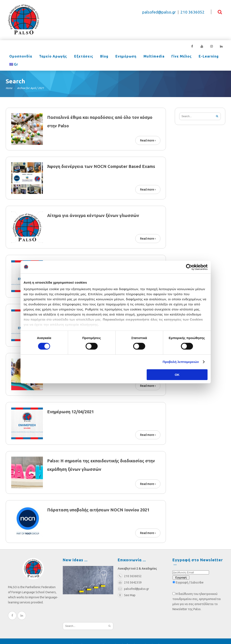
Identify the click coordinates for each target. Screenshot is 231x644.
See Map (127, 587)
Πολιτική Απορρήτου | (138, 637)
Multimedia (138, 57)
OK (177, 375)
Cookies (159, 637)
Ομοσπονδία (19, 57)
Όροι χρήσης (113, 637)
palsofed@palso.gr (159, 12)
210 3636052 (193, 12)
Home (9, 80)
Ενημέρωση (113, 57)
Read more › (148, 132)
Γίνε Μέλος (163, 57)
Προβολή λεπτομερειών (181, 362)
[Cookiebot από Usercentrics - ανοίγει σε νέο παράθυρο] (189, 267)
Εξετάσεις (77, 57)
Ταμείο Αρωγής (49, 57)
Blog (94, 57)
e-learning (188, 57)
